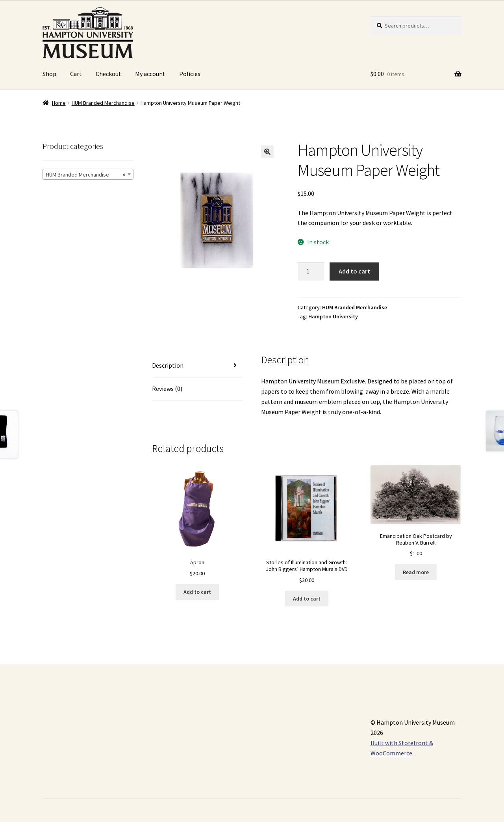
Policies (190, 74)
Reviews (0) (167, 389)
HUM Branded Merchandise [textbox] (86, 175)
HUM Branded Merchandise (103, 103)
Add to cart (354, 271)
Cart (76, 74)
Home (59, 103)
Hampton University (333, 316)
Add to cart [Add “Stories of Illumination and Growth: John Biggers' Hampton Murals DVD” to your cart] (307, 599)
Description (168, 365)
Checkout (108, 74)
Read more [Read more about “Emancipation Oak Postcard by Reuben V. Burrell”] (416, 572)
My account (150, 74)
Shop (49, 74)
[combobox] (88, 174)
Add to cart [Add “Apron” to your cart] (197, 592)
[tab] (197, 366)
